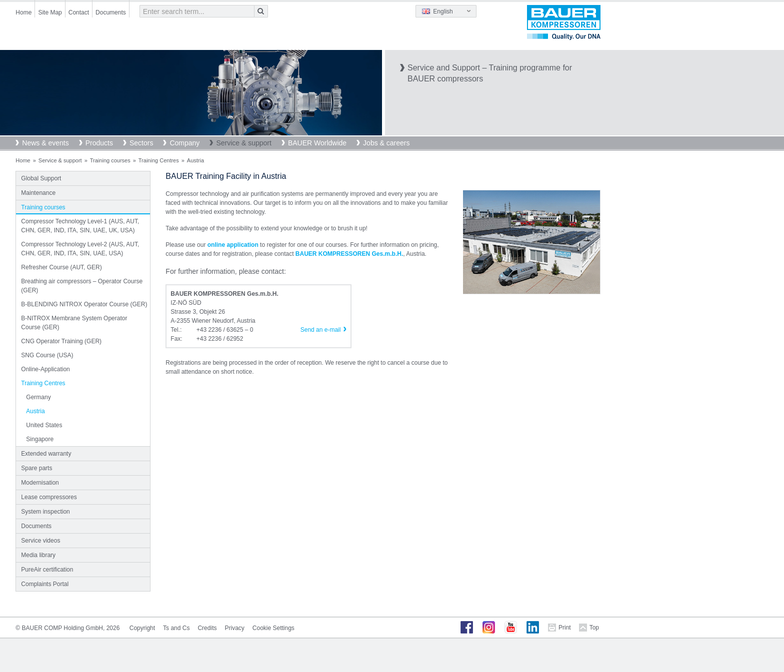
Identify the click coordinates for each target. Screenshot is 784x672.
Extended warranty (46, 454)
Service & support (244, 143)
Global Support (41, 178)
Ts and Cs (176, 628)
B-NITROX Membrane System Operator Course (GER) (74, 323)
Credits (207, 628)
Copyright (142, 628)
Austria (35, 411)
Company (184, 143)
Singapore (40, 439)
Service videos (40, 541)
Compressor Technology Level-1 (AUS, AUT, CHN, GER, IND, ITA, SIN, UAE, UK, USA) (80, 226)
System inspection (45, 512)
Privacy (234, 628)
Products (99, 143)
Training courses (110, 160)
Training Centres (159, 160)
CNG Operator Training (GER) (61, 341)
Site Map (50, 12)
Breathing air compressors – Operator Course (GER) (82, 286)
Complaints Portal (45, 584)
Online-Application (45, 369)
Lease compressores (49, 497)
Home (23, 12)
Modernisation (40, 483)
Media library (38, 555)
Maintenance (38, 193)
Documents (111, 12)
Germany (38, 397)
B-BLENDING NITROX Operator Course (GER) (84, 304)
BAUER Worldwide (317, 143)
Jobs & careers (386, 143)
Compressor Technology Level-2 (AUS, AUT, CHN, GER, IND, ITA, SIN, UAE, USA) (80, 249)
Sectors (141, 143)
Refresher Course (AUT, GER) (61, 267)
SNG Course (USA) (47, 355)
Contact (79, 12)
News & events (45, 143)
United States (44, 425)
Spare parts (36, 468)
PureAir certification (47, 570)
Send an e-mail (321, 330)
